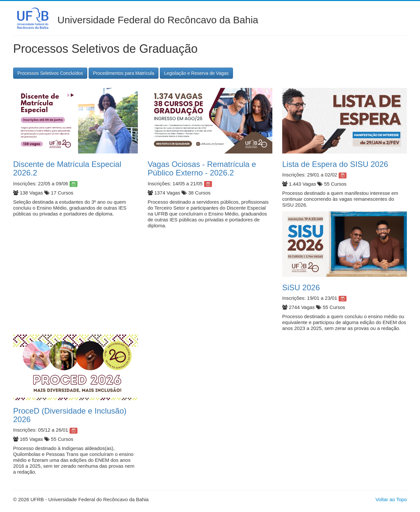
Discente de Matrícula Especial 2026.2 (67, 168)
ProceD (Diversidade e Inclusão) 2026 (70, 415)
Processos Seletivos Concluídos (50, 73)
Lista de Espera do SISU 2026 (335, 164)
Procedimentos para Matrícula (124, 73)
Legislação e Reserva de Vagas (196, 73)
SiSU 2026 (301, 287)
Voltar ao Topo (391, 499)
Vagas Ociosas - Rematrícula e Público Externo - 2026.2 (202, 168)
